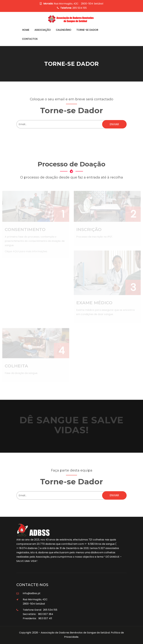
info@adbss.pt (32, 593)
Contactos (30, 39)
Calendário (64, 30)
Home (26, 30)
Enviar (114, 124)
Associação (43, 30)
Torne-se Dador (87, 30)
